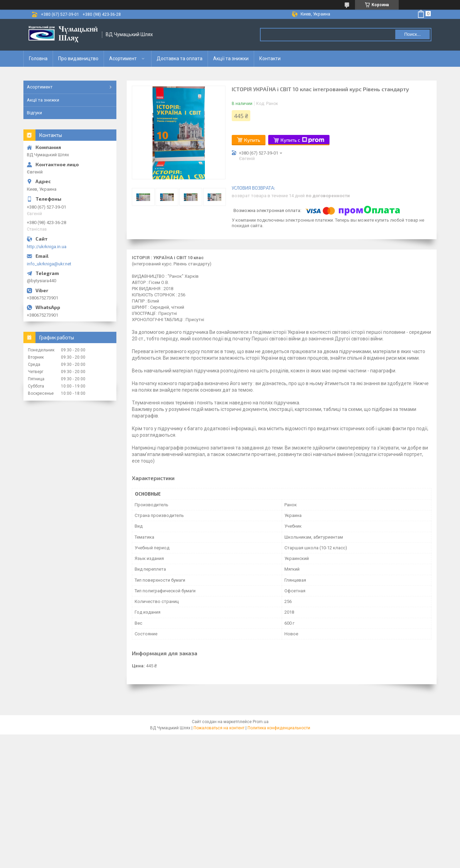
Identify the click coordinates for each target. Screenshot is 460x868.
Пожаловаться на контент (219, 728)
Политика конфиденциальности (279, 728)
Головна (38, 59)
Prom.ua (261, 722)
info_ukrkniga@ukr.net (49, 264)
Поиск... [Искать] (412, 34)
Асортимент (123, 59)
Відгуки (34, 113)
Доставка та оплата (180, 59)
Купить (252, 140)
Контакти (270, 59)
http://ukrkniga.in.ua (47, 247)
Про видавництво (78, 59)
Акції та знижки (231, 59)
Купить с (302, 140)
